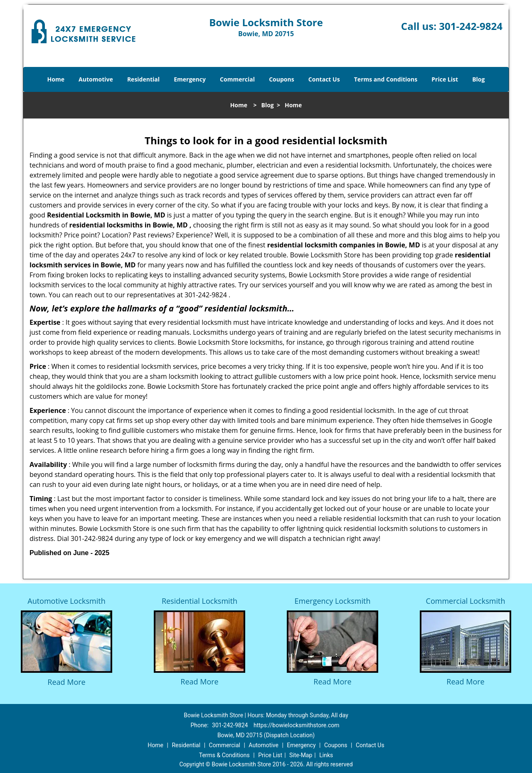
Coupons (281, 79)
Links (326, 755)
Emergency (190, 79)
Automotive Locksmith (66, 601)
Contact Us (324, 79)
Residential (143, 79)
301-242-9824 (471, 26)
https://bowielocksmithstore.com (297, 725)
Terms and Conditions (386, 79)
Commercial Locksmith (466, 601)
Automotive (96, 79)
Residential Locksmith (199, 601)
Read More (66, 682)
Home (56, 79)
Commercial (237, 79)
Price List (445, 79)
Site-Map (301, 755)
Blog (478, 79)
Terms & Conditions (224, 755)
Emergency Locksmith (333, 601)
